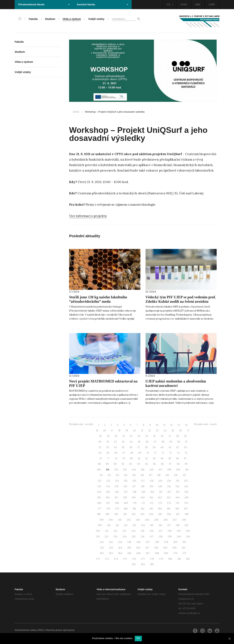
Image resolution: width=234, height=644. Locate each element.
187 (186, 509)
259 (165, 548)
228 (170, 531)
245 (129, 542)
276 (134, 559)
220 (98, 531)
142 (178, 486)
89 (107, 464)
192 (134, 514)
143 (186, 486)
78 (116, 459)
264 (120, 553)
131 (178, 481)
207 (175, 520)
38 (178, 436)
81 (139, 459)
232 (106, 537)
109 (178, 470)
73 (170, 453)
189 (107, 514)
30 (116, 436)
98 (178, 464)
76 (100, 459)
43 (123, 442)
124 (117, 481)
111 (101, 475)
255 (129, 548)
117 (151, 475)
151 (161, 492)
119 (167, 475)
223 (124, 531)
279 (161, 559)
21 (142, 431)
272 (98, 559)
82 (147, 459)
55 (123, 447)
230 (188, 531)
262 (102, 553)
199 (102, 520)
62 (178, 447)
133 (99, 486)
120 (176, 475)
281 (179, 559)
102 (116, 470)
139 (151, 486)
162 (160, 498)
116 (142, 475)
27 (188, 431)
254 (120, 548)
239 (170, 537)
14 (186, 425)
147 (126, 492)
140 (160, 486)
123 (108, 481)
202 (129, 520)
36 (162, 436)
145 (108, 492)
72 (163, 453)
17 (112, 431)
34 (147, 436)
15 (97, 431)
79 (124, 459)
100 (99, 470)
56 (131, 447)
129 (160, 481)
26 (181, 431)
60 (162, 447)
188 (99, 514)
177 (100, 509)
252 (102, 548)
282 (188, 559)
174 (169, 503)
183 (151, 509)
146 (117, 492)
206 (166, 520)
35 (154, 436)
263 (111, 553)
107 (161, 470)
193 (142, 514)
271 (184, 553)
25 (173, 431)
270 (175, 553)
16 (105, 431)
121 (184, 475)
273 (107, 559)
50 (179, 442)
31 (124, 436)
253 (111, 548)
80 (132, 459)
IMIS (198, 4)
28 (100, 436)
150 (152, 492)
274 (116, 559)
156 (108, 498)
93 (138, 464)
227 (161, 531)
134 (108, 486)
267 (148, 553)
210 (109, 525)
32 (131, 436)
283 (134, 564)
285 (152, 564)
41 (108, 442)
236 (143, 537)
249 (166, 542)
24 (165, 431)
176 (186, 503)
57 (139, 447)
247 (148, 542)
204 (147, 520)
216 (160, 525)
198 (187, 514)
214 (143, 525)
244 (120, 542)
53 (108, 447)
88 (99, 464)
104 (134, 470)
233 (115, 537)
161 (151, 498)
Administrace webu (26, 630)
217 (169, 525)
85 (170, 459)
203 (138, 520)
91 (123, 464)
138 (143, 486)
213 (134, 525)
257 (147, 548)
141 (169, 486)
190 (116, 514)
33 (139, 436)
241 (188, 537)
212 (126, 525)
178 (108, 509)
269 (166, 553)
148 (135, 492)
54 (115, 447)
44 (131, 442)
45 (139, 442)
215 (152, 525)
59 (154, 447)
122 (100, 481)
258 (156, 548)
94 (146, 464)
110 (187, 470)
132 (186, 481)
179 (117, 509)
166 (99, 503)
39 (185, 436)
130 (169, 481)
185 (169, 509)
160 (143, 498)
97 (170, 464)
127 (143, 481)
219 (186, 525)
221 (107, 531)
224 (133, 531)
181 (134, 509)
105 (143, 470)
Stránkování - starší (205, 424)
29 (108, 436)
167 (108, 503)
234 (124, 537)
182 (143, 509)
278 (152, 559)
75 (186, 453)
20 (134, 431)
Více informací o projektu (88, 216)
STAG (184, 4)
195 (160, 514)
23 (157, 431)
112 (109, 475)
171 (143, 503)
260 (174, 548)
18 (119, 431)
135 (117, 486)
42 (115, 442)
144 (99, 492)
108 (169, 470)
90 (115, 464)
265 (129, 553)
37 (170, 436)
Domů (76, 112)
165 (186, 498)
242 (102, 542)
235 (134, 537)
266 (138, 553)
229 (179, 531)
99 (186, 464)
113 (117, 475)
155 (99, 498)
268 (157, 553)
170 (135, 503)
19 (127, 431)
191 (125, 514)
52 (100, 447)
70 (148, 453)
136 (125, 486)
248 (157, 542)
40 (100, 442)
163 (169, 498)
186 (177, 509)
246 (138, 542)
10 (157, 425)
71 (155, 453)
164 (178, 498)
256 (138, 548)
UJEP (212, 4)
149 (143, 492)
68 (132, 453)
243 (111, 542)
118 (159, 475)
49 (171, 442)
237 (152, 537)
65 (108, 453)
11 (164, 425)
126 (134, 481)
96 (162, 464)
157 (117, 498)
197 (178, 514)
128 (152, 481)
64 (100, 453)
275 (125, 559)
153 (178, 492)
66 (116, 453)
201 (120, 520)
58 (146, 447)
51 (186, 442)
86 (178, 459)
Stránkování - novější (81, 424)
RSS (41, 630)
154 (186, 492)
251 (184, 542)
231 (98, 537)
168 (117, 503)
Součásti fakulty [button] (102, 4)
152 (169, 492)
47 (155, 442)
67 (124, 453)
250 (175, 542)
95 (154, 464)
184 (160, 509)
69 (140, 453)
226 (152, 531)
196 (169, 514)
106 (152, 470)
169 (126, 503)
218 (178, 525)
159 (134, 498)
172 (152, 503)
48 (163, 442)
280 (170, 559)
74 (178, 453)
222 (115, 531)
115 (134, 475)
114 (126, 475)
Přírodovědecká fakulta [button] (44, 4)
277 (143, 559)
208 (184, 520)
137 (134, 486)
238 (161, 537)
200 (111, 520)
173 (160, 503)
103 (125, 470)
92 (131, 464)
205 (156, 520)
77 (108, 459)
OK (138, 638)
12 (171, 425)
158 (125, 498)
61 (170, 447)
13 (179, 425)
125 (126, 481)
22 (150, 431)
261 (184, 548)
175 (178, 503)
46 (147, 442)
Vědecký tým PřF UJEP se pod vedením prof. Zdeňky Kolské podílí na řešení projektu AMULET (181, 301)
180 (126, 509)
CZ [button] (170, 4)
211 (117, 525)
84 (162, 459)
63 (185, 447)
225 (143, 531)
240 (179, 537)
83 (154, 459)
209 (100, 525)
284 (143, 564)
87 (185, 459)
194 (151, 514)
